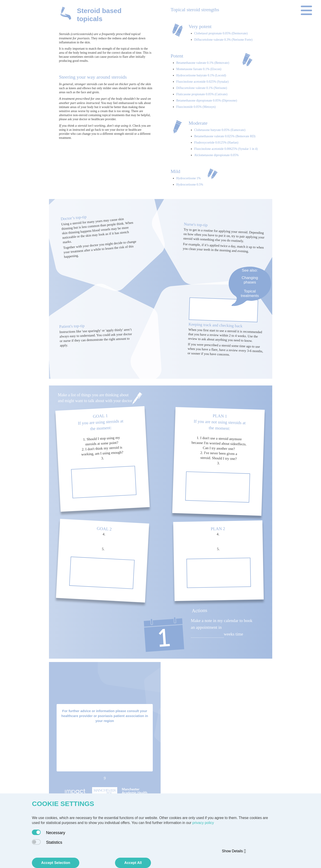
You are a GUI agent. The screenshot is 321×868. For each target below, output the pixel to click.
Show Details (234, 851)
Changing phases (250, 280)
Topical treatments (250, 293)
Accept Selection (56, 863)
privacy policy (203, 823)
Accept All (133, 863)
